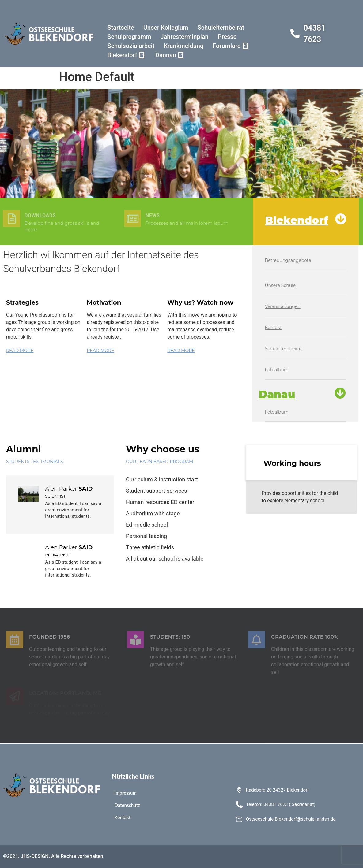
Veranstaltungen (282, 306)
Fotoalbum (276, 370)
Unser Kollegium (166, 28)
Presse (227, 37)
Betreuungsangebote (288, 260)
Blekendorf (126, 55)
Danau (277, 394)
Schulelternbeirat (221, 28)
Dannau (169, 55)
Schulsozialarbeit (131, 46)
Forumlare (230, 46)
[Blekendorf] (341, 219)
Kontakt (273, 328)
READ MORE (20, 351)
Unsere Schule (280, 285)
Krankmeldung (183, 46)
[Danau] (340, 393)
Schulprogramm (129, 37)
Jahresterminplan (184, 37)
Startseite (121, 28)
